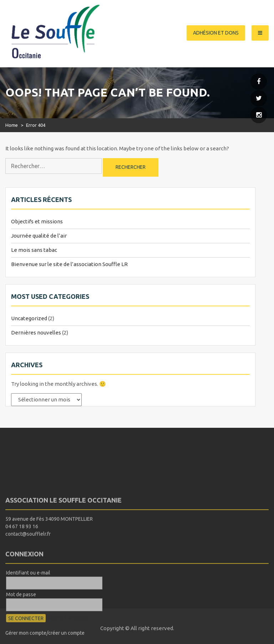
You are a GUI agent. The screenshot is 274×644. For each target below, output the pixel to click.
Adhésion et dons (216, 33)
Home (12, 125)
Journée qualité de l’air (39, 236)
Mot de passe (21, 619)
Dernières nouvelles (36, 333)
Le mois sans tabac (34, 250)
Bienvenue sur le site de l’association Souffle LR (69, 264)
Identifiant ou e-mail (28, 597)
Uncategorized (29, 318)
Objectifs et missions (37, 221)
